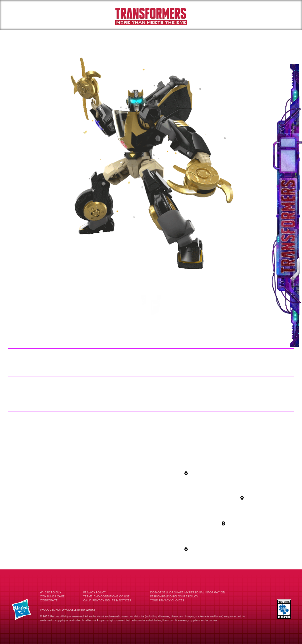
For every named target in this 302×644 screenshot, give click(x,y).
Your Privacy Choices (167, 601)
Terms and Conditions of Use (106, 597)
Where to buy (51, 593)
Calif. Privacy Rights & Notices (107, 601)
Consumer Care (52, 597)
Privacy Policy (95, 593)
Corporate (49, 601)
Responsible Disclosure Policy (174, 597)
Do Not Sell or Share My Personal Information (188, 593)
